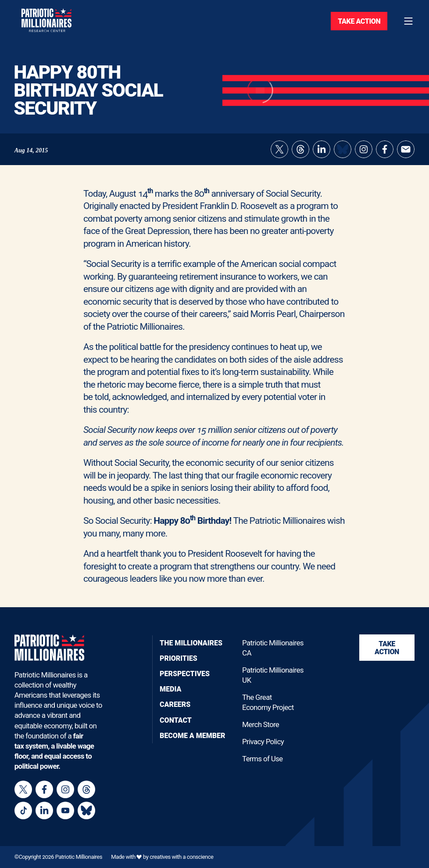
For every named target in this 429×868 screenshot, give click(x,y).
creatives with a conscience (181, 857)
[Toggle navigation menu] (408, 21)
